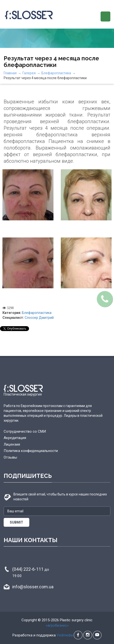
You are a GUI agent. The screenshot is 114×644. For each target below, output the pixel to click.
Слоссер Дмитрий (39, 318)
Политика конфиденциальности (31, 451)
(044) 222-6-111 (31, 572)
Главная (10, 73)
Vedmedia (65, 635)
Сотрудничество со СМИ (25, 431)
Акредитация (15, 438)
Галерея (29, 73)
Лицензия (12, 444)
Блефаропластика (56, 73)
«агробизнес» (57, 625)
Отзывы (10, 457)
